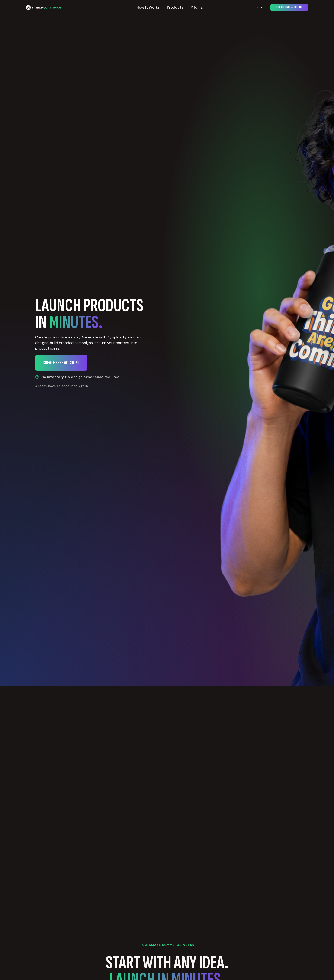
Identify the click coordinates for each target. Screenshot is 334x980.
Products (175, 7)
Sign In (263, 7)
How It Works (148, 7)
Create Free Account (289, 7)
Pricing (197, 7)
